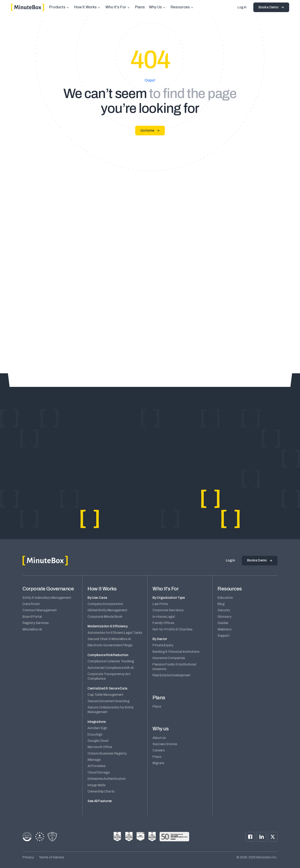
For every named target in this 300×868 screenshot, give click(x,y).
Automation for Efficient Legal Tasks (115, 633)
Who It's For (116, 7)
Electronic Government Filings (110, 645)
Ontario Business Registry (107, 753)
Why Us (155, 7)
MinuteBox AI (32, 629)
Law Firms (160, 604)
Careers (159, 750)
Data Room (31, 604)
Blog (221, 604)
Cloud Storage (99, 772)
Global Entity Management (107, 610)
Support (224, 636)
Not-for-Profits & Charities (172, 629)
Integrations (97, 722)
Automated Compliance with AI (111, 668)
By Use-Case (97, 598)
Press (157, 757)
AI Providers (97, 766)
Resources (180, 7)
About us (159, 738)
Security (224, 610)
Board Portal (32, 617)
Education (225, 598)
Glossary (224, 617)
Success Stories (165, 744)
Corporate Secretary (168, 610)
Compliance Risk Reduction (108, 655)
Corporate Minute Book (105, 617)
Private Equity (163, 645)
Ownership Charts (101, 791)
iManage (94, 760)
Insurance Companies (169, 658)
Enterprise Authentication (107, 779)
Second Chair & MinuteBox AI (109, 639)
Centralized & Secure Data (107, 688)
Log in (242, 7)
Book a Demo (268, 7)
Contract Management (40, 610)
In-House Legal (164, 617)
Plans (140, 7)
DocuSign (95, 734)
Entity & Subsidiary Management (47, 598)
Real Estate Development (171, 675)
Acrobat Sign (97, 728)
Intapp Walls (97, 785)
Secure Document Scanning (108, 701)
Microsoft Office (100, 747)
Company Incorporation (105, 604)
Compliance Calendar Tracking (111, 661)
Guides (223, 623)
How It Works (85, 7)
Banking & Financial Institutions (176, 652)
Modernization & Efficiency (108, 626)
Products (57, 7)
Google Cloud (98, 741)
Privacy (28, 857)
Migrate (158, 763)
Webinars (224, 629)
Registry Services (36, 623)
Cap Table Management (105, 695)
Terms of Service (51, 857)
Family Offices (163, 623)
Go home (147, 130)
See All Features (100, 801)
